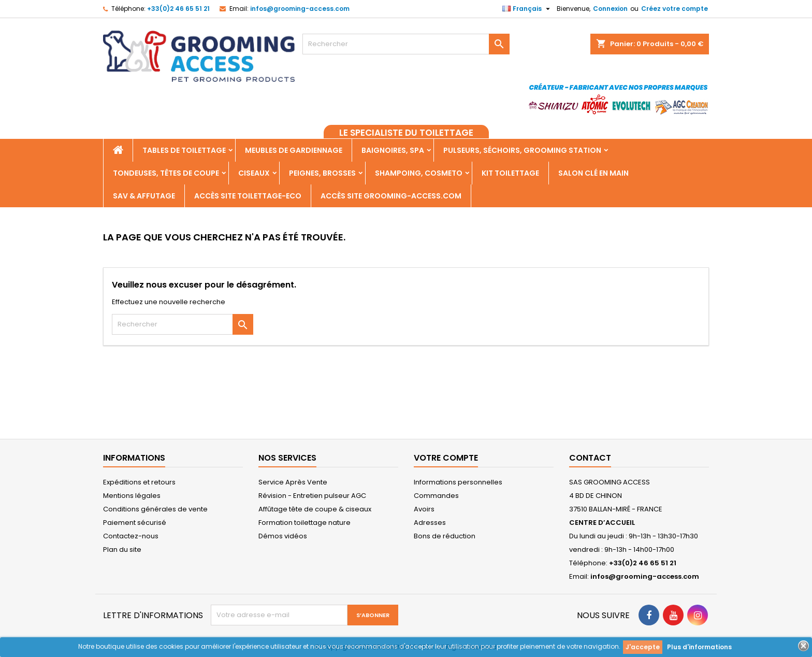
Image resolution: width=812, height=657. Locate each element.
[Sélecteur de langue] (527, 9)
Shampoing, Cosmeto (419, 173)
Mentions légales (132, 496)
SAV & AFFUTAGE (144, 196)
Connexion (610, 9)
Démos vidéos (283, 536)
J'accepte (643, 647)
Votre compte (446, 458)
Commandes (436, 496)
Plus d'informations (699, 647)
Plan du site (122, 549)
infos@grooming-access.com (300, 9)
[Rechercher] (406, 44)
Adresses (430, 523)
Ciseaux (254, 173)
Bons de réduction (445, 536)
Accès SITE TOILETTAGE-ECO (248, 196)
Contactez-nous (131, 536)
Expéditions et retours (139, 482)
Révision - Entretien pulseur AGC (312, 496)
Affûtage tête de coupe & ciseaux (315, 509)
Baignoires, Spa (393, 150)
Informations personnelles (458, 482)
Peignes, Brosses (322, 173)
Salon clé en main (593, 173)
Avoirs (424, 509)
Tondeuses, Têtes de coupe (166, 173)
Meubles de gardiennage (294, 150)
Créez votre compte (675, 9)
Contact (590, 458)
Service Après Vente (293, 482)
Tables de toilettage (184, 150)
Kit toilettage (510, 173)
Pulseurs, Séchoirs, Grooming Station (522, 150)
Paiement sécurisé (135, 523)
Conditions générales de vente (155, 509)
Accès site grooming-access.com (391, 196)
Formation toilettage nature (304, 523)
